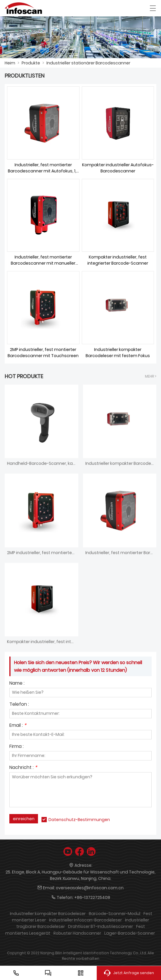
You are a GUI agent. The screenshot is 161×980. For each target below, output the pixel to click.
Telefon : (19, 705)
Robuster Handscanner (77, 933)
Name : (17, 684)
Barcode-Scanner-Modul (115, 914)
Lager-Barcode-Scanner (130, 933)
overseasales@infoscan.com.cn (90, 888)
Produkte (31, 63)
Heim (10, 63)
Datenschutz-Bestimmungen (79, 820)
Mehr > (151, 376)
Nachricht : (23, 768)
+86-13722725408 (92, 897)
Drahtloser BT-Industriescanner (101, 926)
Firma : (17, 747)
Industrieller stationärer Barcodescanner (88, 63)
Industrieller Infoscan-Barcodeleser (85, 920)
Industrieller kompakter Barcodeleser (48, 914)
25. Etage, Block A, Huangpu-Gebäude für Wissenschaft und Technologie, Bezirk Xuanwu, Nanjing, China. (81, 875)
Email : (18, 726)
